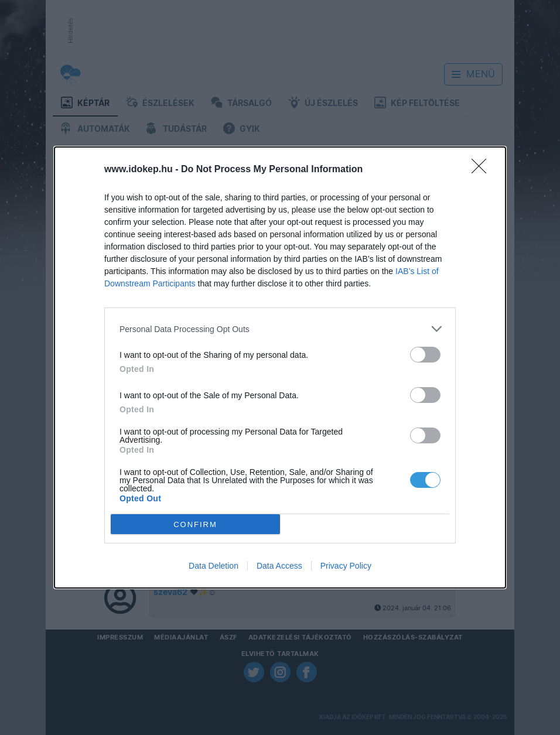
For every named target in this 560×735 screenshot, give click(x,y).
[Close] (483, 170)
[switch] (425, 355)
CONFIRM (195, 524)
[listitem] (280, 329)
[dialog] (280, 367)
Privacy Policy (346, 566)
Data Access (279, 566)
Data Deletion (214, 566)
